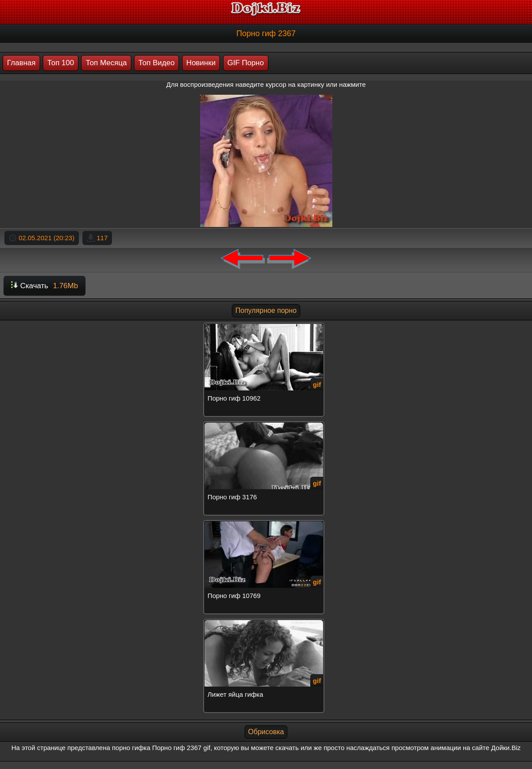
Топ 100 (61, 63)
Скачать (45, 286)
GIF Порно (246, 63)
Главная (21, 63)
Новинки (201, 63)
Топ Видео (156, 63)
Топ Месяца (106, 63)
